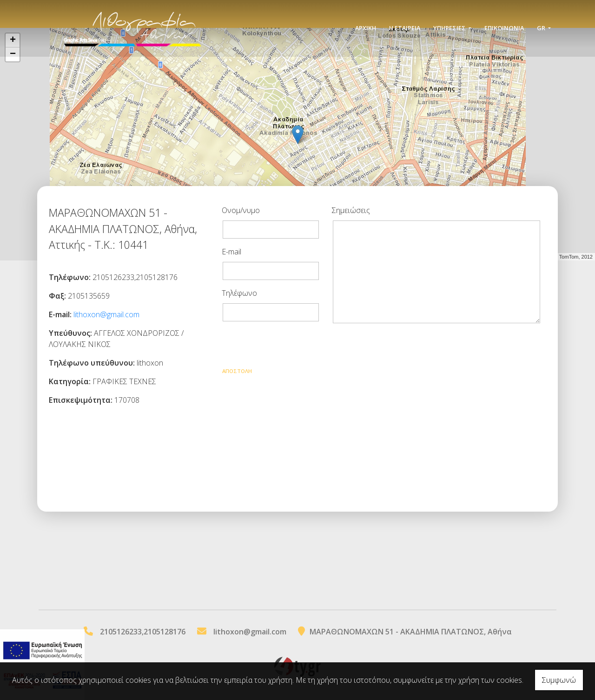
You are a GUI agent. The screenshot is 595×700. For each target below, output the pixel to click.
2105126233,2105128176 (143, 632)
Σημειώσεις (351, 210)
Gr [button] (542, 29)
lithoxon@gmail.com (106, 314)
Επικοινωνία (504, 29)
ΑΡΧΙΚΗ (366, 29)
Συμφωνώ (559, 680)
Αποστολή (237, 371)
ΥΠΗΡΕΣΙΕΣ (450, 29)
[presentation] (292, 347)
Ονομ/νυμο (241, 210)
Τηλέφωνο (239, 293)
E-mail (231, 252)
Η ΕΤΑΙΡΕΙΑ (405, 29)
